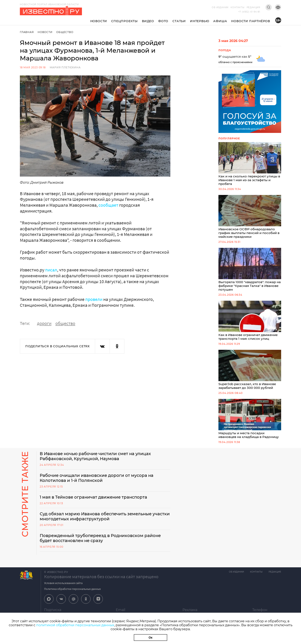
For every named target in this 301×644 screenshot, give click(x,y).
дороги (44, 323)
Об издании (220, 7)
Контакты (237, 7)
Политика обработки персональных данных (72, 592)
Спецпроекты (124, 21)
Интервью (200, 21)
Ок (150, 638)
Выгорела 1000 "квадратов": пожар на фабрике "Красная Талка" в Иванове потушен (250, 271)
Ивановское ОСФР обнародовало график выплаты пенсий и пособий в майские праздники (250, 218)
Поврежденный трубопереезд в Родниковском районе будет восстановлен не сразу (101, 541)
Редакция (253, 7)
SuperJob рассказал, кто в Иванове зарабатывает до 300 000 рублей (250, 372)
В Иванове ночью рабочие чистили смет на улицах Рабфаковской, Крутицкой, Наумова (96, 459)
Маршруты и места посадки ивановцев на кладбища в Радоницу (250, 422)
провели (94, 299)
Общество (65, 32)
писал (51, 270)
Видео (148, 21)
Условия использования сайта (63, 586)
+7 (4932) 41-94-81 (249, 12)
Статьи (179, 21)
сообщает (108, 205)
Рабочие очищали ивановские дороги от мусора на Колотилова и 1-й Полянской (97, 481)
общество (65, 323)
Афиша (220, 21)
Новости (99, 21)
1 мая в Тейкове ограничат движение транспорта (94, 500)
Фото (163, 21)
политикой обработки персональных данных (75, 625)
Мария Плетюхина (65, 67)
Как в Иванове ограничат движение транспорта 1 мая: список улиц (250, 323)
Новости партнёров (251, 21)
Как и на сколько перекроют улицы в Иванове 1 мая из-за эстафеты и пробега (250, 164)
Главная (27, 32)
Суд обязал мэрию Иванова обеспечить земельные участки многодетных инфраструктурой (97, 519)
